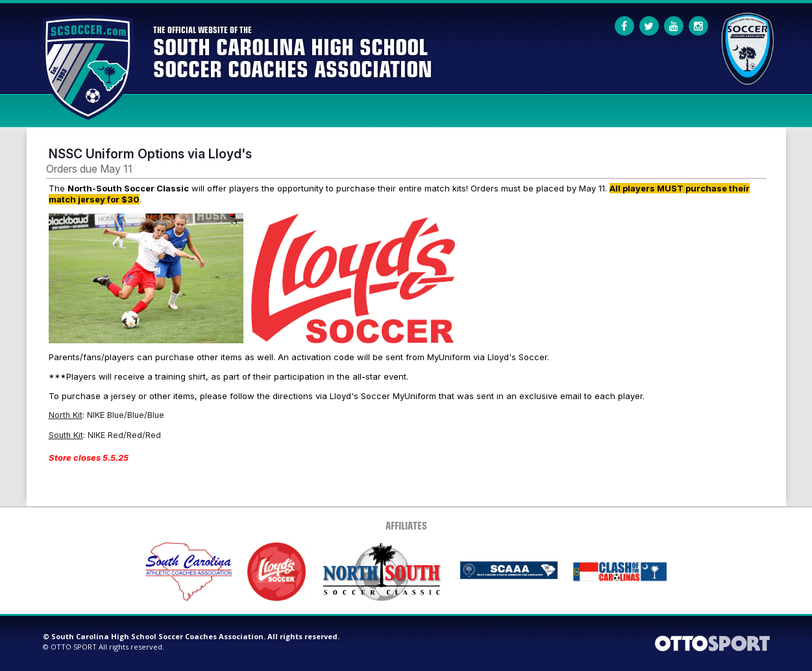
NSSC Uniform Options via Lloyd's (150, 154)
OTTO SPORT (74, 647)
